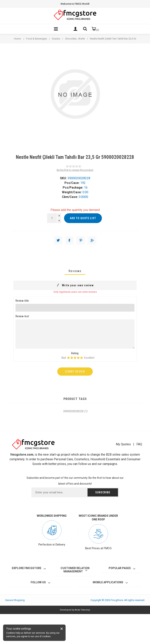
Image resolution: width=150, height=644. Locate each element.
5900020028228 (73, 411)
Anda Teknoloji (82, 610)
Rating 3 (75, 358)
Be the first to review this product (75, 170)
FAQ (139, 444)
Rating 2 (72, 358)
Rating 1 (68, 358)
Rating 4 (78, 358)
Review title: (22, 301)
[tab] (75, 271)
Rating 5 (82, 358)
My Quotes (123, 444)
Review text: (23, 316)
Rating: (75, 353)
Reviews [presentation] (75, 271)
